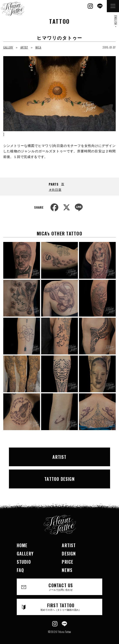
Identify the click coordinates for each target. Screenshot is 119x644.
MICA (38, 47)
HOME (22, 545)
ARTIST (24, 47)
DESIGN (69, 553)
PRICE (68, 562)
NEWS (67, 570)
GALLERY (8, 47)
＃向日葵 (55, 189)
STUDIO (24, 562)
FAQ (20, 570)
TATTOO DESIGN (59, 479)
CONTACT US (61, 587)
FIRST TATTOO (61, 607)
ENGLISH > (116, 21)
